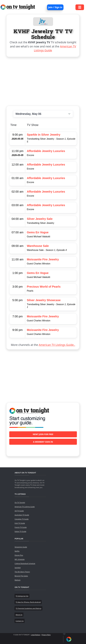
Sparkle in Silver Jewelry (44, 135)
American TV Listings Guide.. (57, 345)
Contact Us (20, 621)
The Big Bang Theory (22, 572)
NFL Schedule (20, 559)
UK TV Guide (19, 511)
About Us (19, 615)
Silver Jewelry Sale (40, 219)
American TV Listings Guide (25, 507)
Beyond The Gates (21, 576)
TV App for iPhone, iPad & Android (28, 602)
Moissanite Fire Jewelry (43, 259)
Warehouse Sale (38, 246)
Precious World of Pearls (44, 287)
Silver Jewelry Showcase (44, 300)
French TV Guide (21, 527)
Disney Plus (19, 555)
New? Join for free (43, 434)
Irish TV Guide (20, 523)
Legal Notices (36, 635)
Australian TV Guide (22, 515)
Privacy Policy (46, 635)
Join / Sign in (55, 7)
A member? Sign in (43, 442)
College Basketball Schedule (25, 563)
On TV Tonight (20, 502)
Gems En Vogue (38, 232)
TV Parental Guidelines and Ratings (28, 608)
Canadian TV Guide (22, 519)
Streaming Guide (21, 547)
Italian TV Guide (20, 531)
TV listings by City (22, 596)
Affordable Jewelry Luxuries (46, 151)
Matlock (17, 580)
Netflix (17, 551)
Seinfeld (17, 568)
